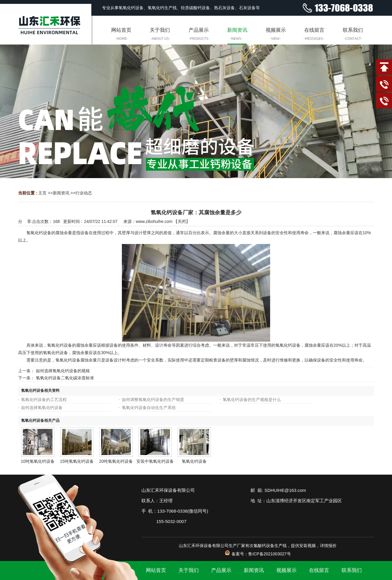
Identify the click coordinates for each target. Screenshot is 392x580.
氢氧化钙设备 (194, 461)
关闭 (182, 221)
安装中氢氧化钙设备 (155, 461)
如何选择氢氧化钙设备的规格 (63, 371)
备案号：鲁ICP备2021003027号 (258, 554)
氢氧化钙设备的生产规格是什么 (252, 400)
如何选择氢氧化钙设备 (42, 408)
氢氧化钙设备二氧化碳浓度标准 (65, 378)
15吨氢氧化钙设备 (77, 461)
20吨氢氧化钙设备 (116, 461)
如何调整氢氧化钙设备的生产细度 (153, 400)
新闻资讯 (61, 193)
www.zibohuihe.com (154, 221)
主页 (42, 193)
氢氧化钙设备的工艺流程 (44, 400)
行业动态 (84, 193)
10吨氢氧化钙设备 (38, 461)
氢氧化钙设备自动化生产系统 (149, 408)
